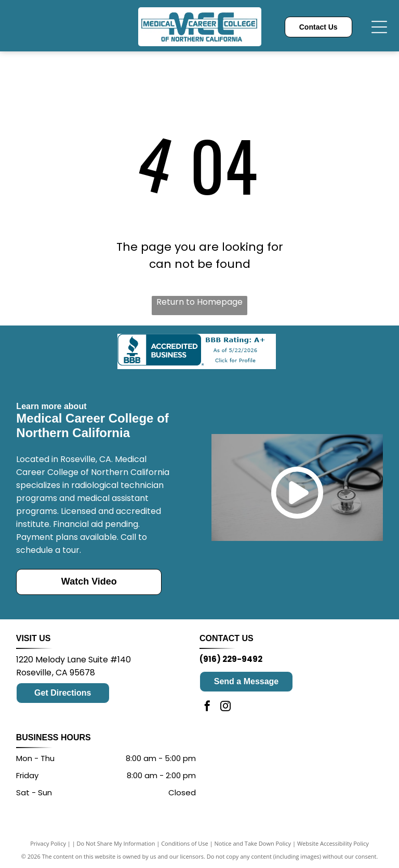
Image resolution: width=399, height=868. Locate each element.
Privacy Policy (48, 843)
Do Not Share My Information (116, 843)
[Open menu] (379, 27)
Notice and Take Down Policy (253, 843)
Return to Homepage (199, 302)
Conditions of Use (185, 843)
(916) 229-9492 (231, 659)
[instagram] (225, 707)
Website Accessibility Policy (333, 843)
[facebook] (207, 707)
